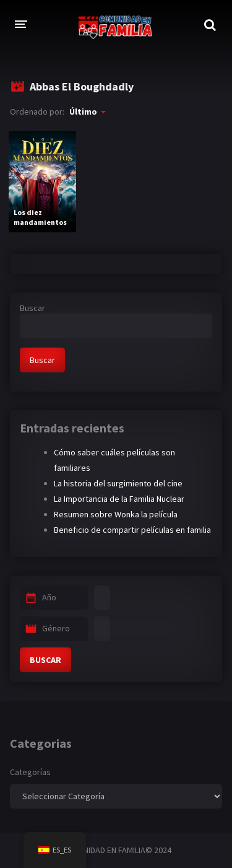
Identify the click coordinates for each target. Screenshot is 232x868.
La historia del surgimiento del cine (118, 483)
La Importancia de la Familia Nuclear (119, 499)
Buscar (32, 308)
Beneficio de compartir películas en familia (132, 530)
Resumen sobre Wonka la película (116, 514)
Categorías (30, 772)
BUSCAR (45, 660)
